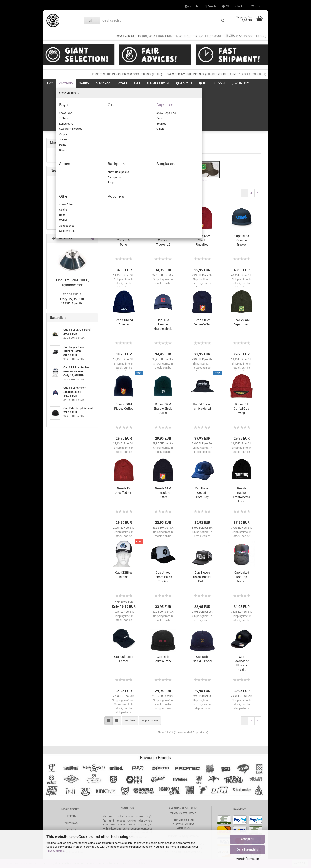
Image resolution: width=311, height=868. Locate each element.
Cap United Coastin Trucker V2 (163, 198)
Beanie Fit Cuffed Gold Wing (242, 367)
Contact (71, 788)
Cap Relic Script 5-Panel (163, 617)
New (245, 83)
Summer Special (158, 83)
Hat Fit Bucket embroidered (202, 365)
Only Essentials (247, 849)
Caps (60, 142)
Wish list (256, 6)
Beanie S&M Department (242, 280)
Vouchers (59, 185)
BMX (50, 83)
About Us (191, 6)
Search (210, 6)
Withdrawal (71, 781)
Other (123, 83)
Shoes (57, 160)
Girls (56, 123)
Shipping (71, 803)
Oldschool (104, 83)
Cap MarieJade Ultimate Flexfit (242, 621)
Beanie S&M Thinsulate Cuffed (163, 451)
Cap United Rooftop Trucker (242, 535)
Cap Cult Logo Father (124, 617)
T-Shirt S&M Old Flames (72, 311)
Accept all (247, 839)
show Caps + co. (66, 136)
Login (239, 6)
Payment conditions (71, 810)
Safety (84, 83)
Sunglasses (60, 173)
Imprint (71, 774)
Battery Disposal (71, 825)
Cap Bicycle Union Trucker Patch (202, 535)
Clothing (66, 83)
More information (247, 859)
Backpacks (60, 166)
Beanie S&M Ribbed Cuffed (124, 365)
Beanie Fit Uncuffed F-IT (124, 449)
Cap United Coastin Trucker (242, 198)
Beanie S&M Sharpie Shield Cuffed (163, 367)
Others (60, 154)
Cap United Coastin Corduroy (202, 451)
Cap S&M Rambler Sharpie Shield (163, 282)
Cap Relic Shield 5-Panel (202, 617)
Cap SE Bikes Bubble (124, 533)
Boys (56, 117)
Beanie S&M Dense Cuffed (202, 280)
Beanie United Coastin (124, 280)
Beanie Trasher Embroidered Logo (242, 453)
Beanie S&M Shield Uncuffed (202, 198)
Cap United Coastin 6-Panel (124, 198)
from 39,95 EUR (72, 320)
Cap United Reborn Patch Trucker (163, 535)
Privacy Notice (55, 851)
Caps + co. (60, 129)
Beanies (61, 148)
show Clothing (62, 111)
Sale (137, 83)
